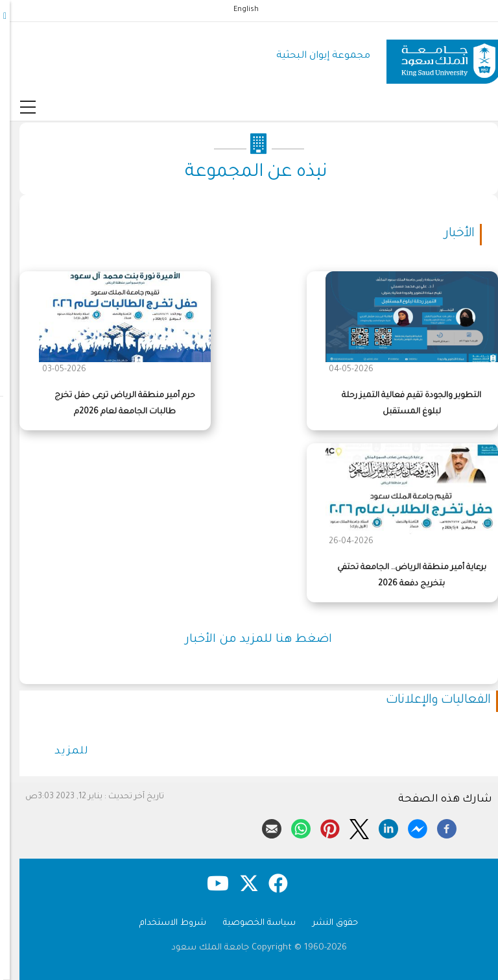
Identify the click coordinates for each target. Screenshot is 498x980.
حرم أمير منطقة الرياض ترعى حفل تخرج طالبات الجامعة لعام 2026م (115, 404)
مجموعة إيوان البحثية (314, 56)
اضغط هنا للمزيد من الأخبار (249, 640)
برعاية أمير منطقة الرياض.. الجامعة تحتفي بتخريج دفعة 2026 (402, 576)
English (236, 10)
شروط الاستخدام (163, 923)
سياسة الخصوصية (250, 923)
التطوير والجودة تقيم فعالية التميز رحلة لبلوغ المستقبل (402, 404)
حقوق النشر (326, 923)
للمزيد (62, 752)
